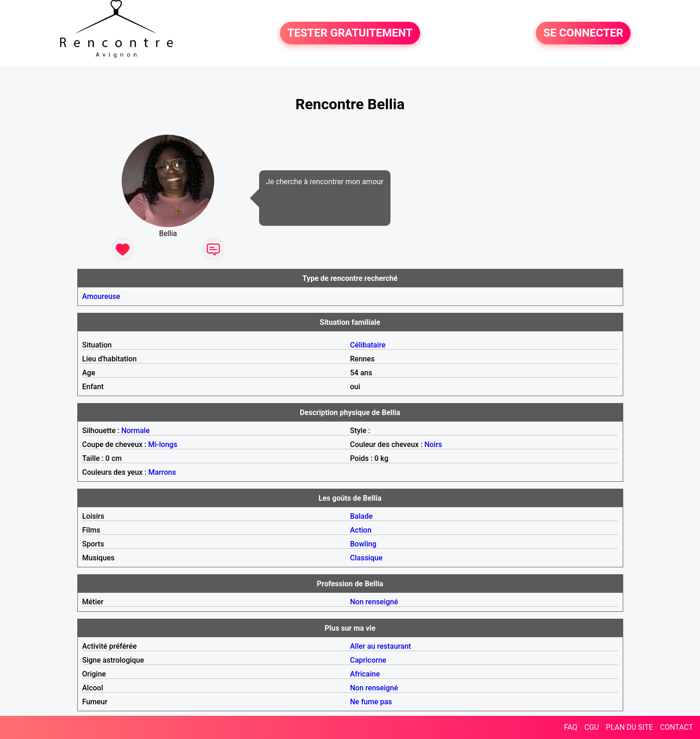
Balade (362, 516)
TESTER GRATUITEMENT (350, 33)
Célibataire (368, 345)
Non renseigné (374, 602)
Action (361, 530)
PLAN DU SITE (630, 727)
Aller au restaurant (381, 646)
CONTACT (676, 727)
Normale (135, 431)
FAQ (571, 727)
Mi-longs (163, 444)
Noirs (433, 444)
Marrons (162, 472)
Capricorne (368, 660)
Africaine (365, 674)
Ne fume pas (371, 702)
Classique (366, 558)
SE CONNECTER (583, 33)
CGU (592, 727)
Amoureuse (101, 296)
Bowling (363, 544)
